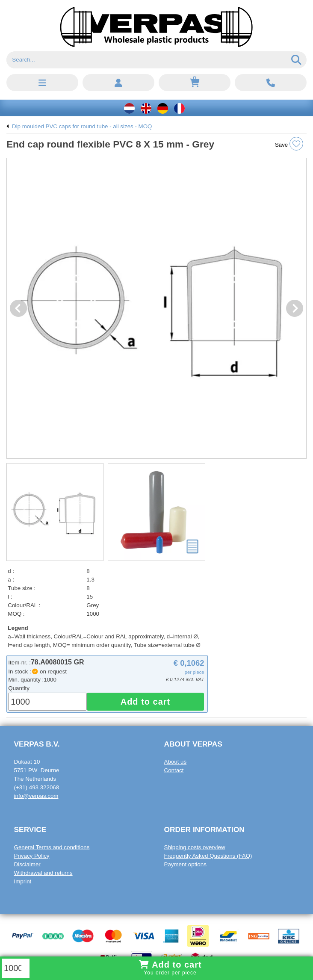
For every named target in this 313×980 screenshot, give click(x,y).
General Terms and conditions (52, 847)
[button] (42, 83)
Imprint (23, 881)
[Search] (146, 60)
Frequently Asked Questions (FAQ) (208, 856)
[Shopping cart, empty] (195, 83)
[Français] (179, 108)
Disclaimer (27, 864)
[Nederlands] (129, 108)
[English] (146, 108)
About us (176, 762)
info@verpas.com (36, 796)
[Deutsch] (163, 108)
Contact (174, 770)
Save (289, 144)
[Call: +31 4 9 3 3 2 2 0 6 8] (271, 83)
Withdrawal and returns (43, 873)
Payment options (185, 864)
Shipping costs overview (195, 847)
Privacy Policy (32, 856)
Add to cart (146, 702)
